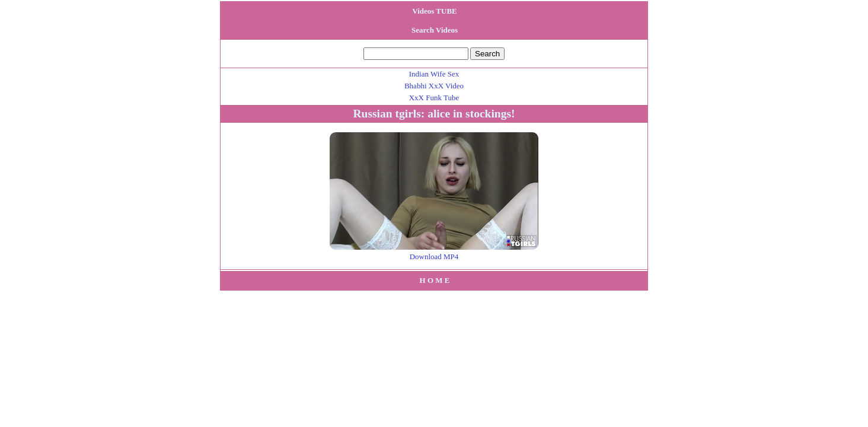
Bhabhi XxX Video (434, 86)
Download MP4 (434, 256)
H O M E (435, 280)
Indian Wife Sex (434, 74)
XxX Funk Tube (434, 98)
